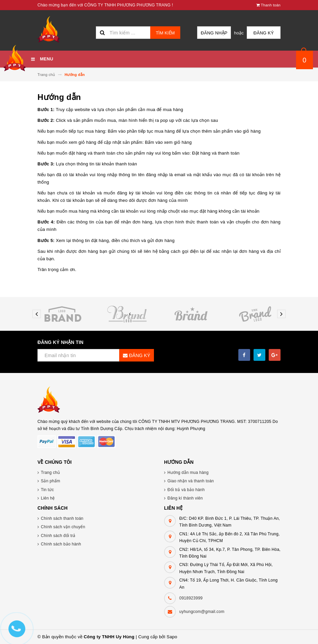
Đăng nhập (214, 33)
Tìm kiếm (165, 33)
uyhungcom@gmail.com (202, 612)
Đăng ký (264, 33)
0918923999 (191, 598)
